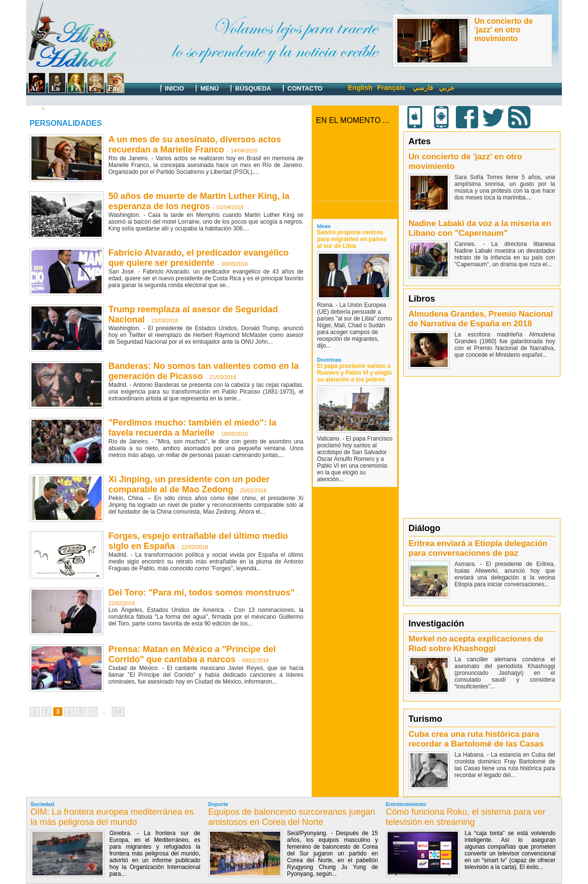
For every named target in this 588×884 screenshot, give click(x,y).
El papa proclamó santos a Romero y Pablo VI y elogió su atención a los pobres (354, 373)
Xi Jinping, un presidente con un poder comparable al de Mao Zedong (189, 484)
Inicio (170, 89)
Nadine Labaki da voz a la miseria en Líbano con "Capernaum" (480, 228)
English (360, 88)
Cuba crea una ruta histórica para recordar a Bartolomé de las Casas (476, 739)
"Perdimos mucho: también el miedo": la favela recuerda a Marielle (192, 428)
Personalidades (66, 108)
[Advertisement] (483, 447)
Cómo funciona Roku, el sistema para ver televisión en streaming (466, 817)
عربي (447, 88)
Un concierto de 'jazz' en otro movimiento (504, 30)
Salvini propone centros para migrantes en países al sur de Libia (352, 239)
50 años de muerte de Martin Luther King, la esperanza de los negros (199, 201)
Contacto (300, 89)
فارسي (423, 88)
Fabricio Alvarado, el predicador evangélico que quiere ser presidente (198, 258)
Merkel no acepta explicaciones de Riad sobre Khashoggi (476, 644)
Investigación (436, 624)
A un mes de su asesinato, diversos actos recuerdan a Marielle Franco (195, 145)
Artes (420, 141)
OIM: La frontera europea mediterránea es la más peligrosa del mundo (112, 817)
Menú (205, 89)
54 (118, 712)
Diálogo (424, 528)
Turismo (425, 719)
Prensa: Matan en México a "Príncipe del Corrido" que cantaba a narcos (192, 654)
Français (392, 88)
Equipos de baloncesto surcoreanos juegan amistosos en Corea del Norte (292, 817)
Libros (422, 299)
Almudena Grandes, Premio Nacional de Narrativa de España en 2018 (481, 319)
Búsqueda (248, 89)
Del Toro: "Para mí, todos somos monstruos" (202, 593)
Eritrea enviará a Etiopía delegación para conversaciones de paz (478, 548)
